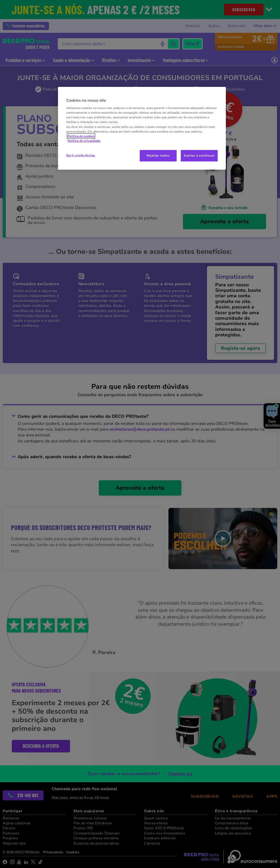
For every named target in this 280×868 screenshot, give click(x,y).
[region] (142, 128)
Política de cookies (81, 136)
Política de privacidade (84, 141)
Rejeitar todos (158, 155)
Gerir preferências (81, 155)
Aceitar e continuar (199, 155)
